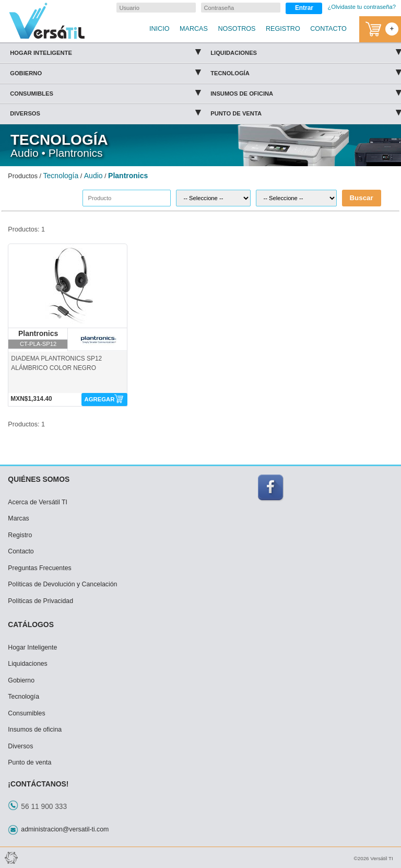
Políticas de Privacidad (40, 601)
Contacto (21, 551)
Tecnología (306, 72)
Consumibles (105, 92)
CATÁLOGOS (31, 624)
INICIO (159, 29)
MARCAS (194, 29)
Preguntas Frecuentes (39, 568)
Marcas (18, 518)
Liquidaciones (306, 51)
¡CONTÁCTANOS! (38, 784)
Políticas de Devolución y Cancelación (62, 584)
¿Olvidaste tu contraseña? (362, 7)
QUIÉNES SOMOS (39, 479)
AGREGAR (99, 399)
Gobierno (105, 72)
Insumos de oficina (306, 92)
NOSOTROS (237, 29)
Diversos (105, 112)
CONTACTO (328, 29)
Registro (20, 535)
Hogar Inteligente (105, 51)
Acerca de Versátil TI (38, 502)
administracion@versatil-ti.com (65, 829)
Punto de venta (306, 112)
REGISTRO (283, 29)
